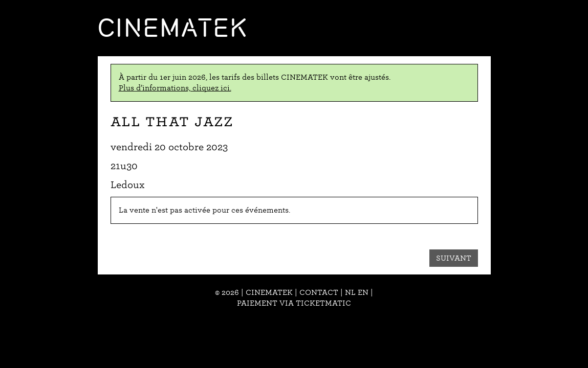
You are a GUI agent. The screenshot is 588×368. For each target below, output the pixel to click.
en (363, 292)
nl (350, 292)
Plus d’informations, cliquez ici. (175, 88)
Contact (319, 292)
